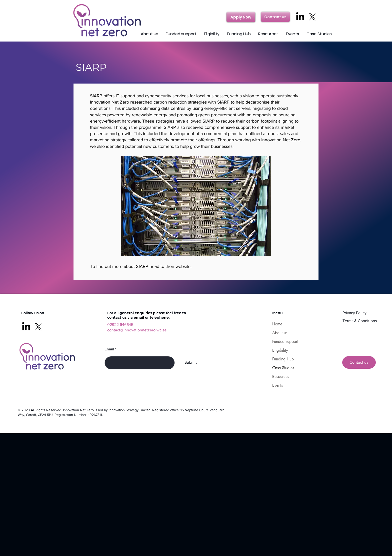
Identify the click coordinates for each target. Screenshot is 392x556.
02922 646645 (120, 325)
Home (277, 324)
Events (277, 385)
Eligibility (280, 350)
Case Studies (283, 368)
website (183, 266)
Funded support (285, 342)
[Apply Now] (241, 17)
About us (280, 333)
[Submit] (190, 363)
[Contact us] (275, 17)
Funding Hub (283, 359)
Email (109, 349)
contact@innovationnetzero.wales (137, 330)
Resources (281, 377)
